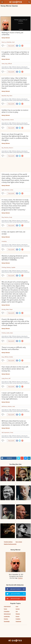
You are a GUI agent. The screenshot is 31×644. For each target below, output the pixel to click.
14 (5, 72)
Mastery (9, 267)
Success (18, 609)
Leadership (7, 616)
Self (9, 378)
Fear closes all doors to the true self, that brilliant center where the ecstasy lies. (15, 369)
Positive (6, 619)
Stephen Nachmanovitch (10, 544)
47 (5, 46)
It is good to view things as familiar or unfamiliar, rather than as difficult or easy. (15, 54)
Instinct (12, 120)
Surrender (7, 120)
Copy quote (11, 46)
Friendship (7, 611)
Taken (7, 309)
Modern (10, 406)
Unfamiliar (9, 42)
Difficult (10, 64)
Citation (20, 578)
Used (14, 406)
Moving (4, 309)
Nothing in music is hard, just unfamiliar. (12, 34)
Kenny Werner (6, 38)
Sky (3, 148)
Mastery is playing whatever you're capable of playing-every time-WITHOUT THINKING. (15, 258)
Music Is (4, 42)
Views (3, 64)
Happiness (18, 621)
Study (11, 217)
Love (17, 606)
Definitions (4, 406)
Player (11, 309)
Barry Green (19, 542)
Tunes (12, 432)
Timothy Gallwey (8, 542)
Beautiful (4, 96)
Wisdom (18, 614)
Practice (4, 333)
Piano (11, 96)
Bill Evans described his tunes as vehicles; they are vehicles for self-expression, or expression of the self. (15, 423)
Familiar (11, 357)
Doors (6, 378)
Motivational (7, 614)
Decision (6, 217)
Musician (6, 148)
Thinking (4, 267)
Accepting (4, 241)
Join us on (16, 589)
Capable (13, 267)
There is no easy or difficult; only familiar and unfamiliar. (14, 348)
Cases (11, 333)
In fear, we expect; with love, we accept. (13, 233)
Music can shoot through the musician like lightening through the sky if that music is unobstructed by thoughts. (15, 137)
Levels (8, 333)
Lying (3, 378)
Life (17, 611)
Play (8, 96)
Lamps (11, 190)
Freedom (18, 619)
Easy (6, 64)
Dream (17, 616)
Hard (13, 42)
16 (5, 104)
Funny (5, 609)
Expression (7, 432)
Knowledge (7, 621)
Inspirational (7, 606)
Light (3, 190)
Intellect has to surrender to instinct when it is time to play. (15, 111)
